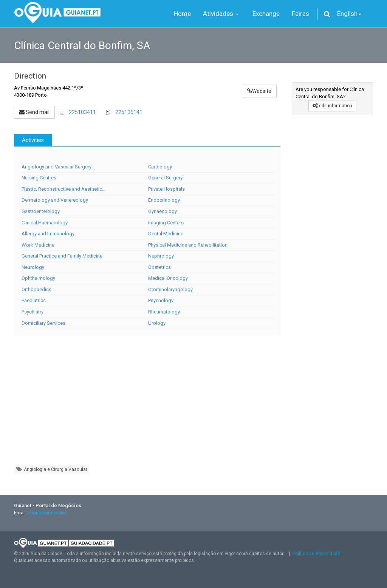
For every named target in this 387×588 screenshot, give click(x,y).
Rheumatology (164, 312)
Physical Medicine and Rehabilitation (188, 245)
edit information (332, 106)
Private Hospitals (166, 189)
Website (259, 91)
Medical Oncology (168, 278)
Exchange (266, 14)
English (349, 14)
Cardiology (160, 167)
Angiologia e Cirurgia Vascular (52, 469)
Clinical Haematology (45, 223)
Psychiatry (33, 312)
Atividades (222, 14)
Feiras (300, 14)
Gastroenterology (41, 211)
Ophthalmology (38, 278)
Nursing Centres (39, 178)
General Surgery (165, 178)
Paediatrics (34, 300)
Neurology (33, 267)
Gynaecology (163, 211)
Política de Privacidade (316, 554)
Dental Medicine (166, 234)
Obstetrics (159, 267)
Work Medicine (38, 245)
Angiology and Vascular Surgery (57, 167)
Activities (33, 140)
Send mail (34, 112)
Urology (157, 323)
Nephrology (161, 256)
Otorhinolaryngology (170, 289)
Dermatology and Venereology (55, 200)
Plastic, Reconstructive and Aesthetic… (63, 189)
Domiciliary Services (43, 323)
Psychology (161, 300)
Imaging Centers (166, 223)
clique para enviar (47, 513)
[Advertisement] (147, 404)
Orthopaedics (36, 289)
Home (182, 14)
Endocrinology (164, 200)
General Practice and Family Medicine (62, 256)
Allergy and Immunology (48, 234)
